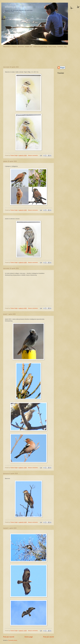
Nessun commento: (33, 155)
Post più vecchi (49, 637)
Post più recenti (9, 637)
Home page (29, 637)
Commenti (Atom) (13, 640)
